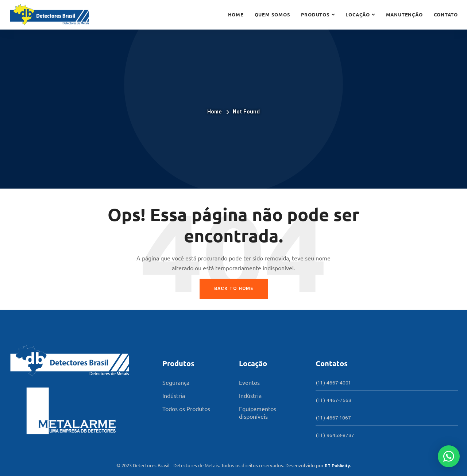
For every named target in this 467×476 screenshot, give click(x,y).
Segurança (176, 382)
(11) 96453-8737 (335, 435)
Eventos (249, 382)
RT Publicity (337, 466)
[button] (449, 456)
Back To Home (234, 289)
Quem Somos (273, 14)
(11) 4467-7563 (333, 400)
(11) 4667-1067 (333, 418)
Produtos (315, 14)
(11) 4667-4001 (333, 383)
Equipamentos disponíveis (258, 412)
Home (236, 14)
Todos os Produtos (186, 409)
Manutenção (404, 14)
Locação (358, 14)
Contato (446, 14)
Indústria (174, 395)
